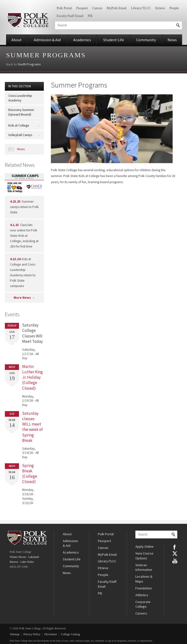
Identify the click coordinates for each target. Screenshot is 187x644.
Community (146, 40)
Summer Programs (46, 55)
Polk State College (27, 20)
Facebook (175, 547)
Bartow (14, 562)
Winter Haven (18, 557)
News (172, 40)
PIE (90, 16)
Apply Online (145, 546)
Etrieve (160, 8)
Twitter (175, 554)
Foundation (144, 588)
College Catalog (70, 634)
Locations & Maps (144, 579)
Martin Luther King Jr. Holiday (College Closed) (33, 377)
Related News (20, 165)
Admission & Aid (47, 40)
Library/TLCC (141, 8)
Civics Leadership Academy (20, 98)
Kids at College (19, 125)
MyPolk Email (117, 8)
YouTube (175, 560)
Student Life (114, 40)
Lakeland (33, 557)
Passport (82, 8)
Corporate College (143, 604)
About (17, 40)
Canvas (97, 8)
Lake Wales (27, 562)
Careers (141, 613)
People (174, 8)
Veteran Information (144, 567)
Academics (82, 40)
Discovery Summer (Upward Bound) (21, 112)
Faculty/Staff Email (70, 16)
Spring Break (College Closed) (30, 474)
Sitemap (15, 634)
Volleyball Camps (20, 135)
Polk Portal (64, 8)
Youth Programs (29, 64)
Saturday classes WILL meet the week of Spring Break (33, 427)
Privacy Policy (32, 634)
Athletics (142, 595)
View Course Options (144, 556)
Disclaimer (51, 634)
